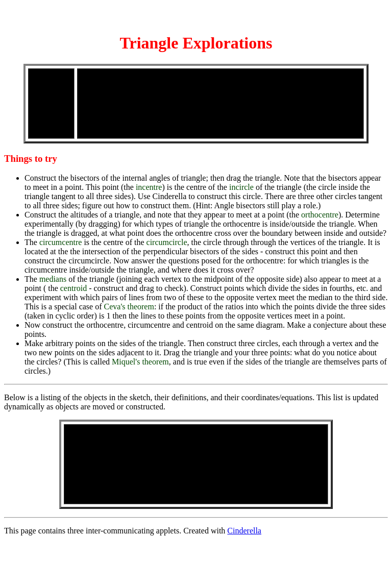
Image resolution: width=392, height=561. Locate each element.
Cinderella (244, 531)
